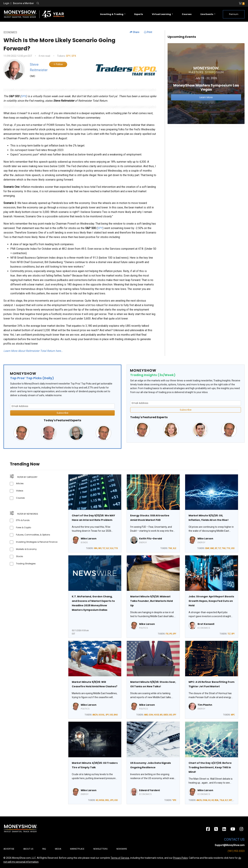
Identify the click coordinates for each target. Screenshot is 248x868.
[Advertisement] (206, 154)
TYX (116, 548)
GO (209, 800)
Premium (234, 14)
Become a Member (24, 3)
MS (161, 715)
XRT (230, 800)
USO (233, 548)
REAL (217, 800)
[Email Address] (62, 406)
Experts (139, 14)
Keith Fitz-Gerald (151, 539)
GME (212, 548)
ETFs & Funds (23, 520)
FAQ (44, 849)
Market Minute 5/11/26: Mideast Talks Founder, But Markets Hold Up (151, 601)
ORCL (107, 800)
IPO (171, 634)
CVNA (205, 800)
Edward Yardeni (149, 790)
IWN (96, 548)
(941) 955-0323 (236, 851)
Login (6, 3)
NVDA (101, 800)
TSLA (222, 800)
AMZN (95, 715)
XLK (112, 548)
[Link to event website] (206, 83)
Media (58, 849)
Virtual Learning (162, 14)
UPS (112, 800)
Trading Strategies (26, 564)
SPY (68, 56)
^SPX (174, 800)
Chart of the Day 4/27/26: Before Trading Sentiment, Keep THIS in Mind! (210, 767)
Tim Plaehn (205, 705)
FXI (167, 634)
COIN (151, 715)
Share (135, 32)
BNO (116, 715)
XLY (226, 800)
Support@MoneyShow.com (230, 845)
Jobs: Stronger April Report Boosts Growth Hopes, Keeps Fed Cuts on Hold (211, 601)
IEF (216, 548)
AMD (146, 715)
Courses (187, 14)
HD (213, 800)
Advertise (9, 849)
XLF (108, 548)
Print (148, 32)
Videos (20, 491)
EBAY (207, 548)
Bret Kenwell (206, 624)
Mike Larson (89, 539)
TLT (104, 548)
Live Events (207, 14)
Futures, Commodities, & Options (33, 535)
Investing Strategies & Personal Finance (37, 542)
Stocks (20, 556)
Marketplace (77, 849)
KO (97, 800)
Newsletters (100, 849)
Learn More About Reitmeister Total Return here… (33, 351)
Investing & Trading (112, 14)
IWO (100, 548)
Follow (58, 64)
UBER (166, 715)
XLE (175, 548)
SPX (74, 56)
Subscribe (63, 413)
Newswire (122, 849)
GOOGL (102, 715)
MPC (233, 715)
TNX (170, 548)
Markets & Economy (26, 549)
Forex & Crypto (24, 527)
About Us (28, 849)
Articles (20, 483)
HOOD (156, 715)
